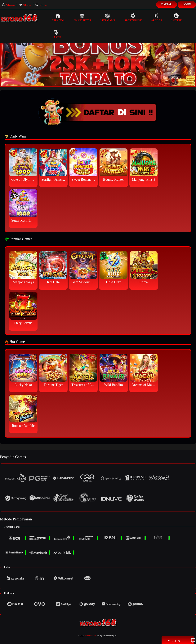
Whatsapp (8, 5)
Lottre (176, 18)
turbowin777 (90, 636)
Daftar (167, 4)
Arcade (157, 18)
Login (187, 4)
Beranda (58, 18)
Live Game (108, 18)
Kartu (56, 34)
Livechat (41, 5)
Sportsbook (133, 18)
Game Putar (83, 18)
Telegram (25, 5)
